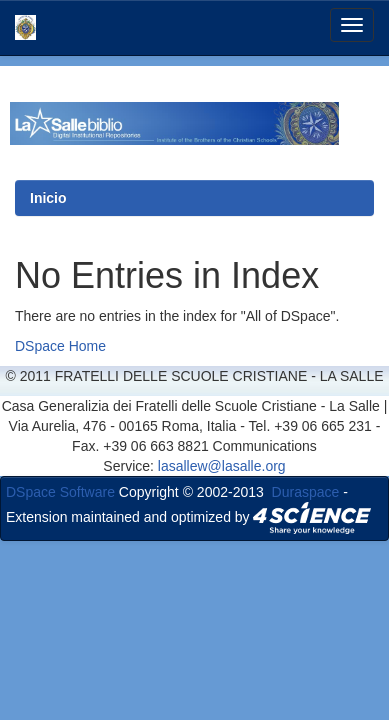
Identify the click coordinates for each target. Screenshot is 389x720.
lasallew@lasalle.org (222, 466)
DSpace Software (60, 492)
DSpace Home (60, 346)
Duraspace (306, 492)
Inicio (48, 198)
